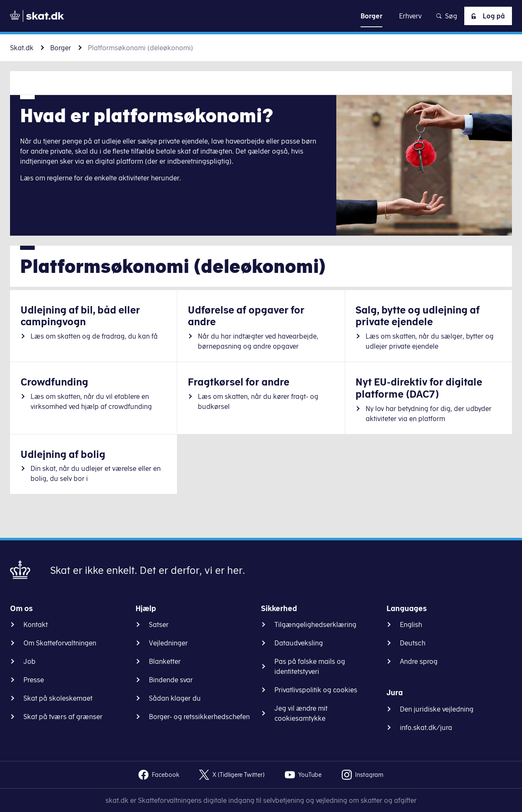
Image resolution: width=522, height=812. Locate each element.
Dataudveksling (299, 643)
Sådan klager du (175, 698)
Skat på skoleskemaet (58, 698)
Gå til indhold (261, 16)
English (411, 624)
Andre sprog (419, 661)
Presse (34, 680)
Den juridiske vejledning (437, 709)
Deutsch (413, 643)
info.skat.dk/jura (426, 727)
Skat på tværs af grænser (63, 717)
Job (29, 661)
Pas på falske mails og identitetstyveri (310, 666)
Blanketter (165, 661)
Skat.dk (22, 48)
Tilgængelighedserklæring (315, 624)
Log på (486, 16)
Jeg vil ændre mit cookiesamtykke (301, 713)
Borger (61, 48)
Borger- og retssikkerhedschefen (199, 717)
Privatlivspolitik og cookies (316, 690)
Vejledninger (168, 643)
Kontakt (36, 624)
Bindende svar (171, 680)
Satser (159, 624)
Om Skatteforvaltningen (60, 643)
